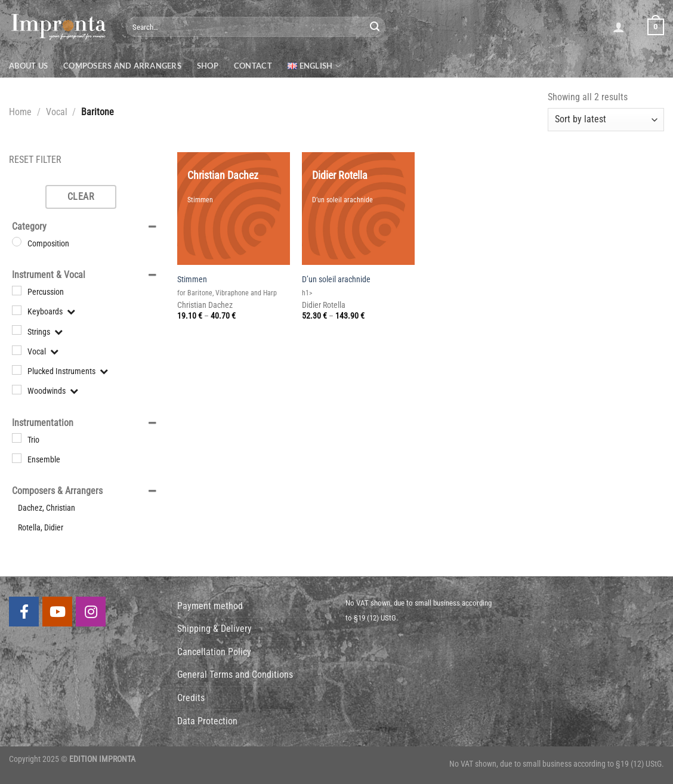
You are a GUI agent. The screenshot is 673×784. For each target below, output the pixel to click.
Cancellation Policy (214, 652)
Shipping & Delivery (214, 629)
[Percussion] (17, 291)
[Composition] (17, 242)
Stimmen (192, 280)
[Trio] (17, 438)
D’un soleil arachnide (336, 280)
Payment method (210, 606)
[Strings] (17, 330)
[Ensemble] (17, 458)
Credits (191, 698)
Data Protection (207, 721)
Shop (208, 66)
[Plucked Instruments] (17, 370)
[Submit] (375, 27)
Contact (253, 66)
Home (20, 112)
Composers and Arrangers (122, 66)
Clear (81, 197)
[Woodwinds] (17, 390)
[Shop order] (606, 120)
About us (28, 66)
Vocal (57, 112)
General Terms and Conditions (235, 675)
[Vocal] (17, 350)
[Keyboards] (17, 310)
